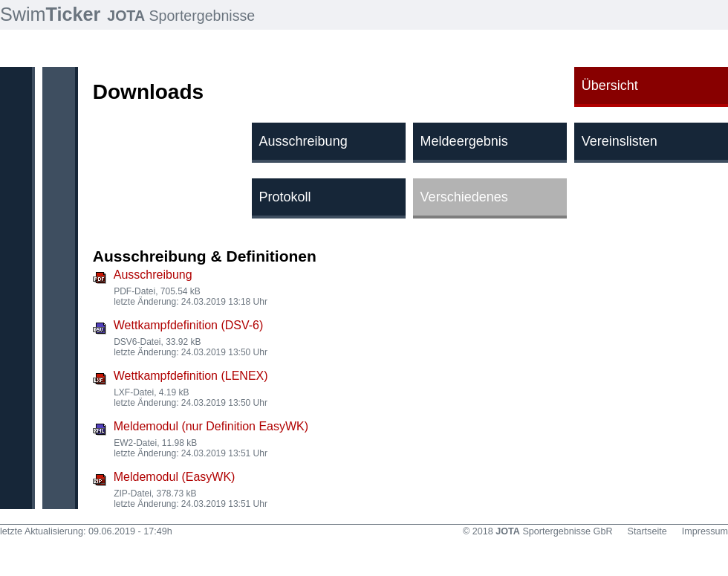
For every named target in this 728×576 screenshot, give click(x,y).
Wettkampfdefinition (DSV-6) (189, 325)
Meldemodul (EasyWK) (175, 477)
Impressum (705, 531)
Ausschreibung (153, 275)
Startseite (647, 531)
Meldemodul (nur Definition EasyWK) (211, 426)
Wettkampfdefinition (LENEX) (191, 376)
